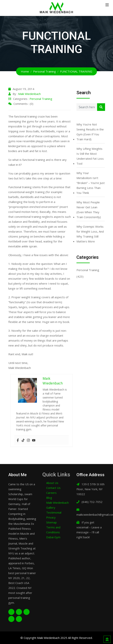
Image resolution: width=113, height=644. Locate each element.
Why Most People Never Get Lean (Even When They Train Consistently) (89, 210)
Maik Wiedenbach (29, 94)
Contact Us (53, 488)
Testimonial (54, 512)
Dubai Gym (53, 537)
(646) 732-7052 (92, 502)
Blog (49, 498)
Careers (51, 493)
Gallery (51, 507)
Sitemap (51, 522)
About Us (52, 483)
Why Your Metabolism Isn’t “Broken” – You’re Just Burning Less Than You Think (91, 183)
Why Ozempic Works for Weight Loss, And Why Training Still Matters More (90, 234)
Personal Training (41, 99)
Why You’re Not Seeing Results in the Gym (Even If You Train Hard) (90, 132)
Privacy (51, 517)
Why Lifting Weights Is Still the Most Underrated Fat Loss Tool (90, 156)
